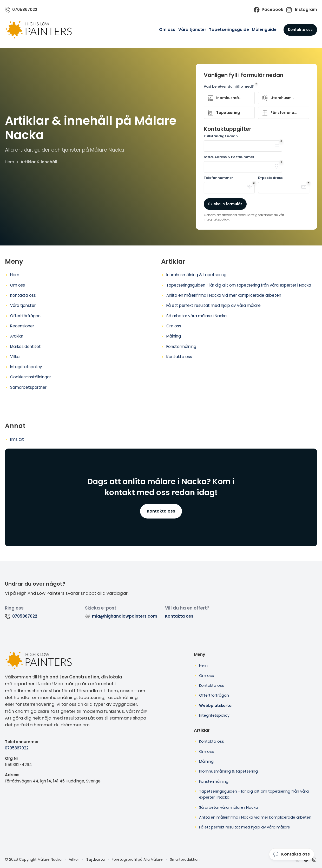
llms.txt (17, 439)
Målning (174, 336)
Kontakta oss (300, 30)
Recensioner (22, 326)
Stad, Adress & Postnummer (229, 157)
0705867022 (17, 748)
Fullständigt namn (221, 136)
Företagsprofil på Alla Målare (137, 860)
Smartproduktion (185, 860)
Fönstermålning (181, 346)
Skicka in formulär (225, 204)
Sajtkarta (96, 860)
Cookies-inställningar (31, 377)
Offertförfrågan (25, 316)
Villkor (15, 357)
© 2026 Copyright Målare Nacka (33, 860)
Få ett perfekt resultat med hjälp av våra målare (213, 305)
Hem (15, 275)
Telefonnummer (218, 178)
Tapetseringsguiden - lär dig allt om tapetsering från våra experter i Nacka (239, 285)
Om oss (167, 30)
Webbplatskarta (215, 705)
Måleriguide (264, 30)
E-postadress (270, 178)
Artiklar (17, 336)
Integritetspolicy (26, 367)
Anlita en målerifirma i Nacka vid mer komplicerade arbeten (224, 295)
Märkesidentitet (25, 346)
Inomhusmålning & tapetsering (196, 275)
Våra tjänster (192, 30)
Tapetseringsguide (229, 30)
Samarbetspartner (28, 387)
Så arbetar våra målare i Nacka (196, 316)
